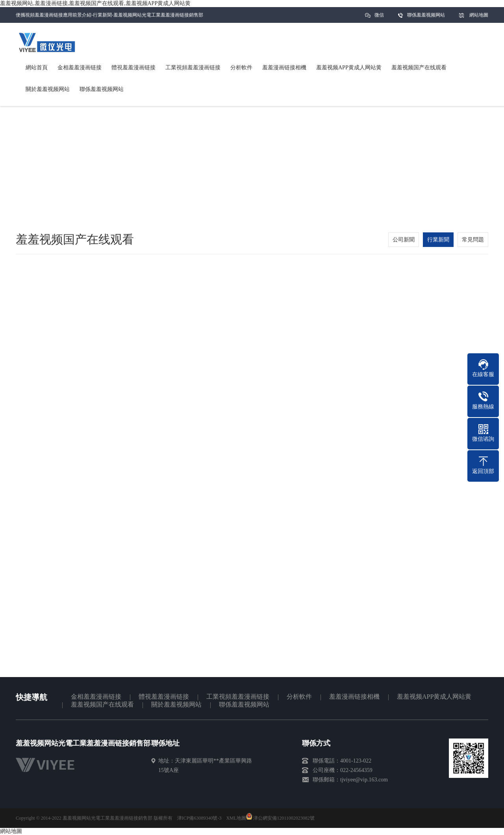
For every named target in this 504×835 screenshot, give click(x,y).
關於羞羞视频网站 (176, 704)
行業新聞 (438, 240)
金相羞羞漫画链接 (96, 697)
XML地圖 (236, 818)
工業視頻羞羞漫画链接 (238, 697)
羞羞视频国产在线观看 (102, 704)
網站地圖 (479, 15)
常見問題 (473, 240)
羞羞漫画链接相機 (354, 697)
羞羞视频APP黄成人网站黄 (434, 697)
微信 (379, 18)
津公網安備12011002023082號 (280, 818)
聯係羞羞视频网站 (426, 15)
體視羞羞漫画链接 (164, 697)
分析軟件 (299, 697)
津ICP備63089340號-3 (199, 818)
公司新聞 (404, 240)
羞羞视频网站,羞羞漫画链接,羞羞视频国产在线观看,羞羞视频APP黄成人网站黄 (95, 3)
